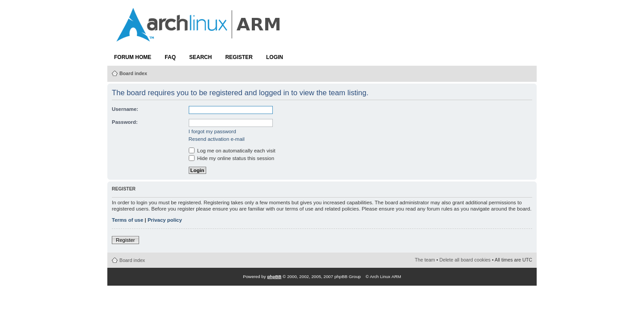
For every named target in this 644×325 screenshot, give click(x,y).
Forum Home (133, 57)
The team (425, 260)
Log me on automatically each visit (232, 151)
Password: (125, 122)
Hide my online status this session (231, 158)
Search (201, 57)
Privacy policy (165, 220)
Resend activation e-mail (217, 139)
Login (275, 57)
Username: (125, 109)
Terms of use (127, 220)
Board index (133, 73)
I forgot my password (212, 131)
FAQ (170, 57)
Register (239, 57)
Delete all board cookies (465, 260)
